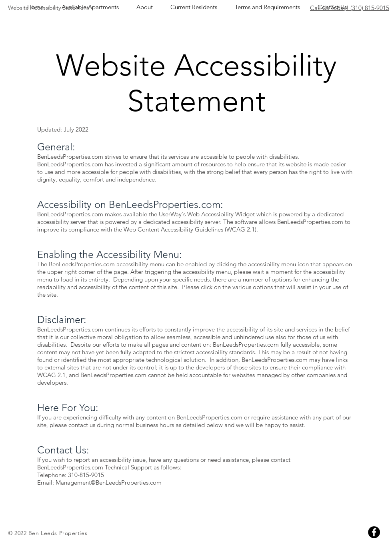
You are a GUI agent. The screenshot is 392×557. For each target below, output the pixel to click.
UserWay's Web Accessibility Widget (207, 214)
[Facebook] (374, 532)
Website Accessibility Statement (48, 8)
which (263, 214)
